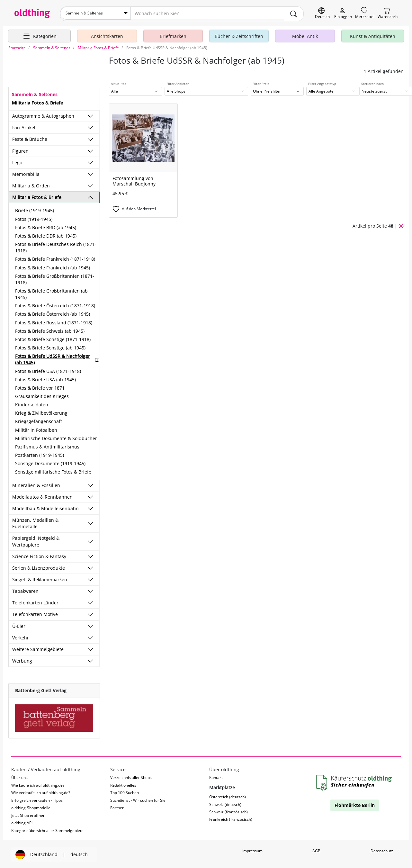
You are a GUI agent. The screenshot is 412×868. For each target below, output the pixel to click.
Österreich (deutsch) (228, 796)
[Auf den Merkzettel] (143, 208)
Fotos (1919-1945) (34, 217)
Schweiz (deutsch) (225, 803)
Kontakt (216, 776)
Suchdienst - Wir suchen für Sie (138, 799)
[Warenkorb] (388, 13)
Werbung (22, 660)
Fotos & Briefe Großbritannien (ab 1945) (51, 293)
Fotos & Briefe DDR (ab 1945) (46, 234)
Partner (117, 806)
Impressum (252, 850)
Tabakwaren (25, 590)
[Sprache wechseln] (322, 13)
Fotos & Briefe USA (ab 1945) (45, 378)
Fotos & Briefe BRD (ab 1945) (46, 226)
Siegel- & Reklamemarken (40, 578)
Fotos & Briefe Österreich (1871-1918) (55, 304)
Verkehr (21, 636)
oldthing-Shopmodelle (31, 806)
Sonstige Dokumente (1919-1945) (50, 462)
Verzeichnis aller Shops (131, 776)
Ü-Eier (19, 624)
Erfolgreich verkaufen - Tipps (37, 799)
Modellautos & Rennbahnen (42, 495)
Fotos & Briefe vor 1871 (40, 386)
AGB (316, 850)
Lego (17, 161)
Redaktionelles (123, 784)
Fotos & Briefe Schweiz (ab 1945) (50, 329)
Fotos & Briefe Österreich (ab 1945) (53, 313)
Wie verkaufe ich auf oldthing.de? (41, 791)
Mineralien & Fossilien (36, 484)
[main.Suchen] (294, 13)
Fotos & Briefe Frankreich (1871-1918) (55, 258)
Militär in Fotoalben (36, 428)
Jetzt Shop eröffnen (28, 814)
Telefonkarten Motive (35, 613)
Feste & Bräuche (30, 138)
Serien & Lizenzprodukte (39, 566)
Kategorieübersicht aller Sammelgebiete (47, 829)
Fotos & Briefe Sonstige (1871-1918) (53, 338)
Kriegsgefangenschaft (39, 420)
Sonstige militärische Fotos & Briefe (53, 470)
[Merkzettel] (365, 13)
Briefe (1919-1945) (35, 209)
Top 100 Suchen (125, 791)
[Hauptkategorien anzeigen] (39, 35)
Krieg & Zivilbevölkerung (41, 412)
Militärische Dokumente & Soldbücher (56, 437)
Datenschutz (382, 850)
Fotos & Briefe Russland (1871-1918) (54, 321)
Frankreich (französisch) (231, 818)
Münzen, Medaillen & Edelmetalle (35, 522)
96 (401, 225)
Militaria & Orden (31, 184)
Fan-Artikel (24, 126)
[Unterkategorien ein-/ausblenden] (90, 115)
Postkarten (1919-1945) (40, 454)
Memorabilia (26, 173)
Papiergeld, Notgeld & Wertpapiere (36, 540)
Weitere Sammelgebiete (38, 648)
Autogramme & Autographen (43, 115)
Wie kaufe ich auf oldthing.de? (38, 784)
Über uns (19, 776)
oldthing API (22, 822)
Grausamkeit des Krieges (42, 395)
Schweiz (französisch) (228, 811)
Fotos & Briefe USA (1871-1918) (48, 370)
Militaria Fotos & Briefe (37, 196)
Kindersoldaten (32, 403)
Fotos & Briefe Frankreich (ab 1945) (53, 266)
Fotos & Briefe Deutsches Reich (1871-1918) (56, 246)
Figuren (20, 149)
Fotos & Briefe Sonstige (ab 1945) (50, 346)
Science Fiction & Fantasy (39, 555)
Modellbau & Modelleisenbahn (45, 507)
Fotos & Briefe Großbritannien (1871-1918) (55, 278)
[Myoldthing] (343, 13)
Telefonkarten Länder (35, 601)
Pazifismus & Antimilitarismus (47, 445)
